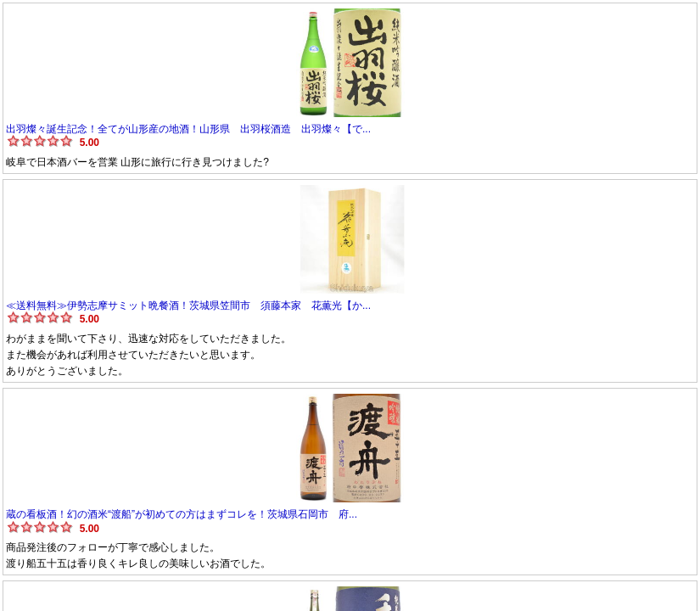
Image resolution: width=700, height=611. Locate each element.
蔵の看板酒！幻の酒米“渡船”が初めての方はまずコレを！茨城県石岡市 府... (182, 514)
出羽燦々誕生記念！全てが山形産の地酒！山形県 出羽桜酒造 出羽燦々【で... (188, 129)
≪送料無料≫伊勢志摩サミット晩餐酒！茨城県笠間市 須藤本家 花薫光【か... (188, 305)
